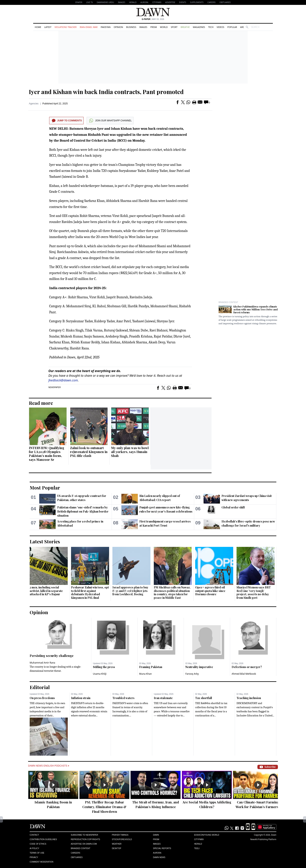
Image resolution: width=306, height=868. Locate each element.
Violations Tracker (65, 27)
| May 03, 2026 (153, 19)
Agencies (34, 104)
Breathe (185, 27)
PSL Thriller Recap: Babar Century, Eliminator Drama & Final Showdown (104, 807)
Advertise (170, 2)
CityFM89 (157, 2)
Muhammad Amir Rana (42, 663)
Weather (117, 844)
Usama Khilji (100, 674)
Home (38, 27)
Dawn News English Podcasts (49, 766)
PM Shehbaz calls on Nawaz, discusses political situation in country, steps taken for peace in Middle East (172, 593)
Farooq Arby (192, 674)
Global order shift (233, 507)
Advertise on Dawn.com (84, 844)
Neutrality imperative (199, 667)
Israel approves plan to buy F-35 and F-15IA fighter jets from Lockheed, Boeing (130, 591)
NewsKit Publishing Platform (263, 839)
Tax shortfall (204, 698)
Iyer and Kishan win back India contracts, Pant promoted (106, 92)
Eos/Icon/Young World (207, 835)
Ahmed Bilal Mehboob (244, 674)
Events (183, 2)
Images (121, 2)
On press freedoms (42, 698)
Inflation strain (81, 698)
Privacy (34, 857)
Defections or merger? (247, 667)
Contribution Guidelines (43, 839)
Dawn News (159, 857)
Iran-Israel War (89, 27)
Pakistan (106, 27)
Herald (133, 2)
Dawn (156, 835)
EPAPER (79, 2)
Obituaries (225, 2)
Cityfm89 (199, 839)
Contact (34, 835)
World (164, 27)
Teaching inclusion (249, 698)
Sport (174, 27)
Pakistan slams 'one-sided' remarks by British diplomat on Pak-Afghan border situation (83, 511)
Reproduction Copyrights (85, 839)
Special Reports (162, 848)
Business (131, 27)
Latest (48, 27)
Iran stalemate (163, 698)
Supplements (197, 2)
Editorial (40, 687)
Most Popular (45, 488)
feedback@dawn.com (63, 380)
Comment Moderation (41, 862)
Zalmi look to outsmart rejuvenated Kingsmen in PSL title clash (89, 452)
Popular (232, 27)
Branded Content (228, 302)
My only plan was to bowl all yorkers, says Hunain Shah (130, 452)
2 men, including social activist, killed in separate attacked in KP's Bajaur (46, 591)
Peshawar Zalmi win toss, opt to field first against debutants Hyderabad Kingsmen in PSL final (90, 593)
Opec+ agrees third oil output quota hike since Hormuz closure (210, 591)
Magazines (199, 27)
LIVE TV (89, 2)
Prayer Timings (120, 835)
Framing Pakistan (151, 667)
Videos (220, 27)
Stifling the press (104, 667)
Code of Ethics (38, 844)
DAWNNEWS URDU (105, 2)
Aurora (144, 2)
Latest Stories (45, 541)
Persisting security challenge (52, 656)
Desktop (117, 848)
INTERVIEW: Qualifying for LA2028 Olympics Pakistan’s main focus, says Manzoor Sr (47, 454)
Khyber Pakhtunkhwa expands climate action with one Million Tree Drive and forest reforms (256, 309)
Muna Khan (145, 674)
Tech (211, 27)
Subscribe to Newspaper (85, 835)
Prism (154, 27)
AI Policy (34, 848)
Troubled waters (123, 698)
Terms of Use (37, 853)
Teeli (197, 848)
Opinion (118, 27)
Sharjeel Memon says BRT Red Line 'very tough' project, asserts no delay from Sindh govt (254, 593)
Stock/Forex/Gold (122, 839)
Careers (212, 2)
